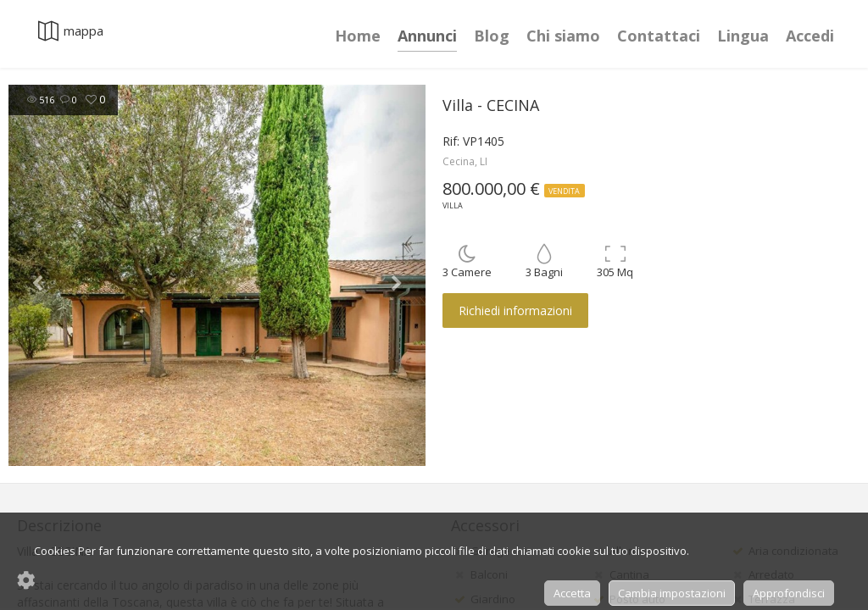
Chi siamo (563, 36)
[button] (40, 275)
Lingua (743, 36)
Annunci (427, 36)
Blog (492, 36)
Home (358, 36)
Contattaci (659, 36)
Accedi (810, 36)
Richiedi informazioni (515, 311)
